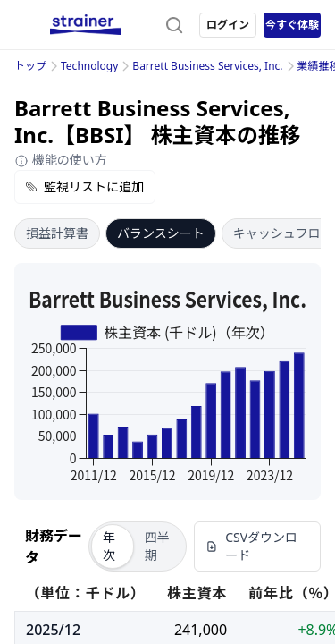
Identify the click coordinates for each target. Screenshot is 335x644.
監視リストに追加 (85, 186)
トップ (30, 66)
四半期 (157, 546)
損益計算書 (57, 233)
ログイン (228, 25)
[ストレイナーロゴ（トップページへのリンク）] (86, 25)
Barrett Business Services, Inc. (207, 66)
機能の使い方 (61, 160)
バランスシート (161, 233)
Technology (89, 66)
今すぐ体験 (292, 25)
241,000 (201, 630)
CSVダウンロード (251, 546)
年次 (109, 546)
